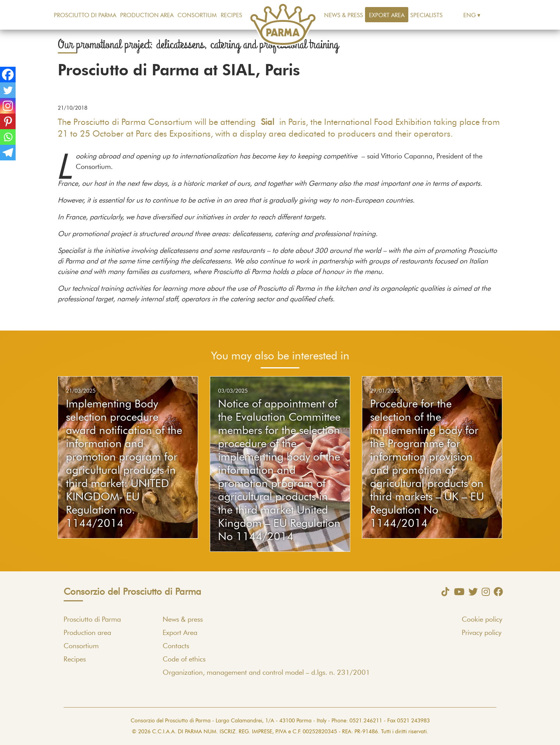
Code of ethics (184, 660)
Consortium (197, 15)
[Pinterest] (8, 121)
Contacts (176, 646)
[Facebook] (8, 75)
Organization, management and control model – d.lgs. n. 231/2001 (266, 673)
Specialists (426, 15)
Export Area (387, 15)
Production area (147, 15)
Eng (470, 15)
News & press (344, 15)
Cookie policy (482, 620)
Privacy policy (482, 633)
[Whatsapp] (8, 137)
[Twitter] (8, 90)
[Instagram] (8, 106)
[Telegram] (8, 153)
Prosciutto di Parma (85, 15)
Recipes (231, 15)
